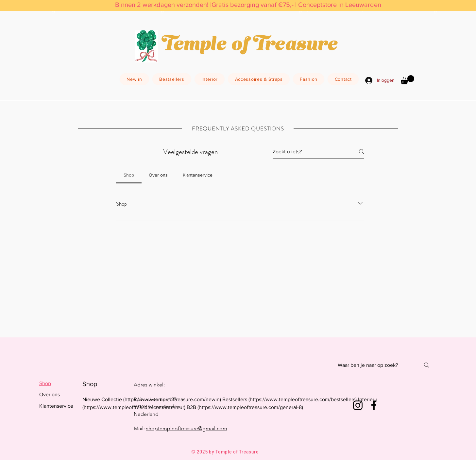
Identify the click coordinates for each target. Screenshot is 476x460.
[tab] (129, 175)
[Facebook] (374, 405)
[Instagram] (358, 405)
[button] (407, 80)
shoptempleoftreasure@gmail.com (187, 428)
